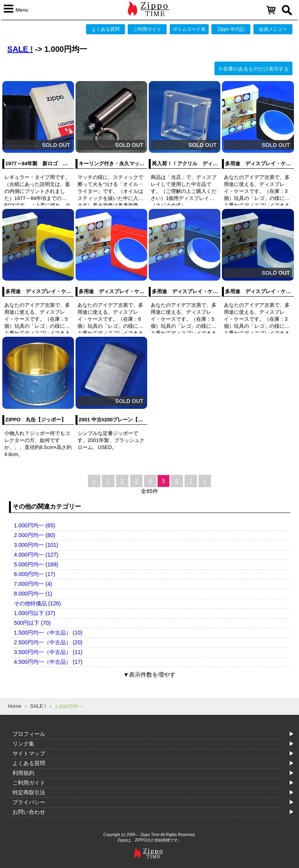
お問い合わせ (29, 812)
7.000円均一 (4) (33, 584)
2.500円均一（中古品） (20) (48, 642)
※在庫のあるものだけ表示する (253, 69)
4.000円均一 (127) (36, 555)
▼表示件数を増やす (150, 674)
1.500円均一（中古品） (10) (48, 633)
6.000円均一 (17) (35, 574)
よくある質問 (106, 29)
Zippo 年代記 (231, 29)
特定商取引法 (29, 792)
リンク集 (23, 744)
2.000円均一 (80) (35, 535)
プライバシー (29, 802)
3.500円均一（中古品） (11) (48, 652)
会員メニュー (273, 29)
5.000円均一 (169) (36, 564)
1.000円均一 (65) (35, 525)
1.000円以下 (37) (35, 613)
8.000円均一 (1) (33, 594)
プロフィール (29, 734)
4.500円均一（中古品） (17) (48, 662)
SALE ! (20, 49)
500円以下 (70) (32, 623)
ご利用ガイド (147, 29)
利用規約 (23, 773)
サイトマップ (29, 753)
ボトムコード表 (189, 29)
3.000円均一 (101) (36, 545)
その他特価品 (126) (38, 603)
